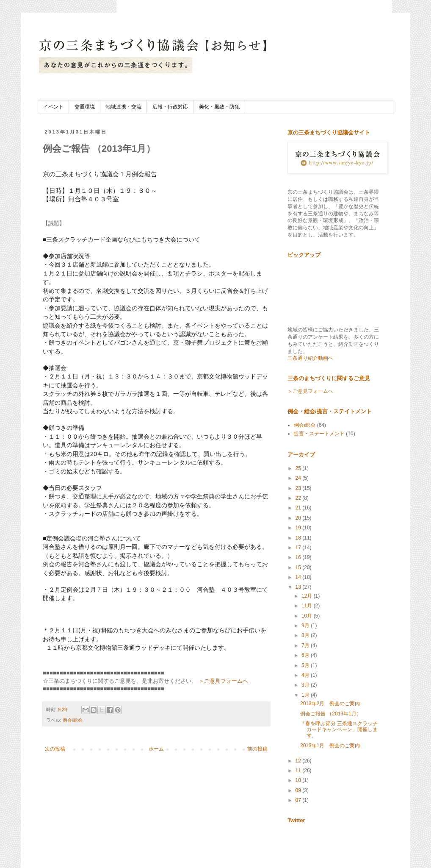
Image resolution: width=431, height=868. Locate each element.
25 (299, 468)
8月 (306, 635)
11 (299, 771)
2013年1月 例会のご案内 (330, 746)
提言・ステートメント (319, 434)
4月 (306, 675)
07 (299, 800)
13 (299, 587)
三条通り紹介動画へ (310, 358)
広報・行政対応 (170, 107)
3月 (306, 685)
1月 (306, 695)
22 (299, 498)
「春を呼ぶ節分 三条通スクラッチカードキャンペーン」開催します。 (339, 730)
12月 (308, 596)
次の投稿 (55, 749)
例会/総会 (73, 720)
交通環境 (85, 107)
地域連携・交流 (124, 107)
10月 (308, 616)
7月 (306, 645)
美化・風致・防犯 (219, 107)
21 (299, 508)
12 (299, 761)
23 (299, 488)
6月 (306, 655)
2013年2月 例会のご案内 (330, 704)
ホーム (156, 749)
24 (299, 478)
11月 (308, 606)
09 (299, 790)
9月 (306, 626)
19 (299, 528)
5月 (306, 665)
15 (299, 568)
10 (299, 780)
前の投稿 (257, 749)
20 (299, 518)
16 (299, 557)
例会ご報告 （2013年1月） (331, 714)
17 (299, 548)
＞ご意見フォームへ (223, 681)
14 (299, 577)
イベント (53, 107)
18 (299, 538)
